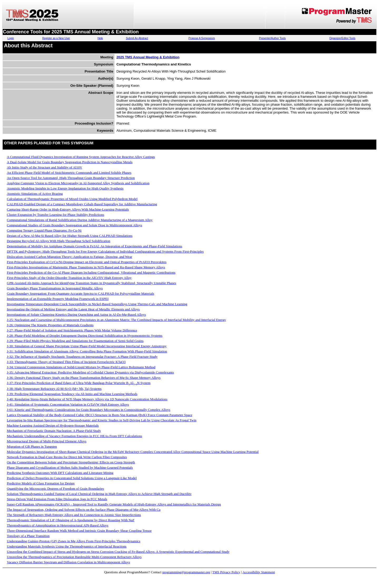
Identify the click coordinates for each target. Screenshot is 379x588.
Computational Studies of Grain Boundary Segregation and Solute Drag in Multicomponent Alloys (74, 225)
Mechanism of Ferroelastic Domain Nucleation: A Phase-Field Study (54, 431)
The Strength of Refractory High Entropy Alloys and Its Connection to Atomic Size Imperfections (74, 515)
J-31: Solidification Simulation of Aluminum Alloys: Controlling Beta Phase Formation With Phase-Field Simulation (87, 351)
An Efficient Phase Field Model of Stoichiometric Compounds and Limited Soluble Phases (69, 173)
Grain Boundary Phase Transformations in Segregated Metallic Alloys (55, 288)
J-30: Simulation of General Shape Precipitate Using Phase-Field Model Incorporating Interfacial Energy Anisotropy (87, 346)
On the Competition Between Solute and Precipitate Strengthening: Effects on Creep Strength (71, 462)
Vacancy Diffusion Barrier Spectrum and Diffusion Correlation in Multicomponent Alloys (68, 562)
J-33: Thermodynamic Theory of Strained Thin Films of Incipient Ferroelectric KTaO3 (66, 362)
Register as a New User (56, 38)
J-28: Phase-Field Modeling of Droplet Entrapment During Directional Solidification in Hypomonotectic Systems (85, 336)
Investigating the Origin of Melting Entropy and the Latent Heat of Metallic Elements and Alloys (73, 309)
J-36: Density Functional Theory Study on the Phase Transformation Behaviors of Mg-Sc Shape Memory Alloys (84, 378)
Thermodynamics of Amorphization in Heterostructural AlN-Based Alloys (58, 525)
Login (11, 38)
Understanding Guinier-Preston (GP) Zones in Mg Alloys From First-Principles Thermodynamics (74, 541)
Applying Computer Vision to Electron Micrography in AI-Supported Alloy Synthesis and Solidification (78, 183)
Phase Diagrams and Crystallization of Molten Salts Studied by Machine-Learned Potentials (70, 467)
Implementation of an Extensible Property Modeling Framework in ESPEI (58, 299)
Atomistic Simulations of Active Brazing (35, 194)
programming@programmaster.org (186, 572)
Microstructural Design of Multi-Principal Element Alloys (47, 441)
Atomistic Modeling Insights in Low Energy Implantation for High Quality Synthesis (65, 188)
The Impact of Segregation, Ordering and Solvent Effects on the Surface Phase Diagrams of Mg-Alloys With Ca (84, 510)
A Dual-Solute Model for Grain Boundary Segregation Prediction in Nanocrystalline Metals (70, 162)
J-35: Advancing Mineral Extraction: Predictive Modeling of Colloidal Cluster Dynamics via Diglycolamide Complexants (90, 372)
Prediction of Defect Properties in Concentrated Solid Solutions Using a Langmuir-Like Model (72, 478)
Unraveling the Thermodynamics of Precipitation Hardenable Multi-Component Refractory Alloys (74, 557)
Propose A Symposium (202, 38)
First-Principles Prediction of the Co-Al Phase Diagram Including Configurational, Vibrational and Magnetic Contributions (91, 272)
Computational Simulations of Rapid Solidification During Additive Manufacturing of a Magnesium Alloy (80, 220)
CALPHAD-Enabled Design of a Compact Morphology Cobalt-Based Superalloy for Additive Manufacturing (82, 204)
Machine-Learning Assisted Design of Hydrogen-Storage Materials (53, 425)
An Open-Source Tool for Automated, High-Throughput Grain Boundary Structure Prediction (71, 178)
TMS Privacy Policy (226, 572)
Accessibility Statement (259, 572)
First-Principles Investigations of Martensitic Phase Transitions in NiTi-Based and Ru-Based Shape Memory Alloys (86, 267)
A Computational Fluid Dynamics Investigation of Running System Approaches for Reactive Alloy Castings (81, 157)
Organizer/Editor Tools (342, 38)
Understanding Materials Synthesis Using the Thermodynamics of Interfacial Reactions (67, 546)
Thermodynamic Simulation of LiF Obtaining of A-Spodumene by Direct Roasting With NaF (71, 520)
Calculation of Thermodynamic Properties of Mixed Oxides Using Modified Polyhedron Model (72, 199)
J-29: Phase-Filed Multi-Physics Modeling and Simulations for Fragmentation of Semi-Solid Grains (75, 341)
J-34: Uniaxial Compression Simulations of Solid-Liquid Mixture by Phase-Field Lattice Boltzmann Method (81, 367)
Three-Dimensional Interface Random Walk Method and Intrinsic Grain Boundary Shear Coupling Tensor (79, 531)
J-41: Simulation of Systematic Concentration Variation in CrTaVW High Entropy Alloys (68, 404)
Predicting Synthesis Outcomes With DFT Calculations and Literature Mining (60, 473)
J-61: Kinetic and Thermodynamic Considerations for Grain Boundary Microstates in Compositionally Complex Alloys (89, 410)
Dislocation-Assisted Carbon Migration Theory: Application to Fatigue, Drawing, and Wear (69, 257)
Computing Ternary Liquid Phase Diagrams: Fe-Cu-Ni (44, 230)
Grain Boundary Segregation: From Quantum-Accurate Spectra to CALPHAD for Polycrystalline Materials (81, 293)
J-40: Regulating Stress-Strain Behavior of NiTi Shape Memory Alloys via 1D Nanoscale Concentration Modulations (87, 399)
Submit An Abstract (137, 38)
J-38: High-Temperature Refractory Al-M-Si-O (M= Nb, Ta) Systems (54, 389)
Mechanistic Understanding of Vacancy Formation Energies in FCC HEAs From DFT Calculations (74, 436)
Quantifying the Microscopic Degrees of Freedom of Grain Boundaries (55, 489)
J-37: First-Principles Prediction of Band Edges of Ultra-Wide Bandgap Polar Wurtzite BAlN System (79, 383)
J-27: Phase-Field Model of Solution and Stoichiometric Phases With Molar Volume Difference (72, 330)
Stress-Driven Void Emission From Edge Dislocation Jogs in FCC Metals (57, 499)
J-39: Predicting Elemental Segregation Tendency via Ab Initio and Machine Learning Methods (72, 394)
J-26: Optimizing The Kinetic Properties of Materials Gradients (50, 325)
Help (100, 38)
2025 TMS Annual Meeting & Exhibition (148, 57)
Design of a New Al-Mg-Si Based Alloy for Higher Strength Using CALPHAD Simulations (70, 236)
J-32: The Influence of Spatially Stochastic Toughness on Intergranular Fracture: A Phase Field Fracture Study (82, 357)
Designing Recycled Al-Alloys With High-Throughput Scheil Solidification (59, 241)
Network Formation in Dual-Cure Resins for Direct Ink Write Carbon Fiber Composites (67, 457)
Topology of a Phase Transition (28, 536)
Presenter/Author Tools (272, 38)
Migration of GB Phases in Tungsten (32, 446)
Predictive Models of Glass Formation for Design (41, 483)
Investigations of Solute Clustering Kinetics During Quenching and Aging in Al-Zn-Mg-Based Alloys (76, 315)
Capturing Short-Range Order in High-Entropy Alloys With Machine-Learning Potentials (68, 209)
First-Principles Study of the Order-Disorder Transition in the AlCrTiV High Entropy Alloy (69, 278)
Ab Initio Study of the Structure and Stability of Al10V (44, 167)
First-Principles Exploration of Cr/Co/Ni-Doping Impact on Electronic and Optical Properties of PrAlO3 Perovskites (87, 262)
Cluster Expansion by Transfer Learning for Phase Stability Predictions (56, 215)
